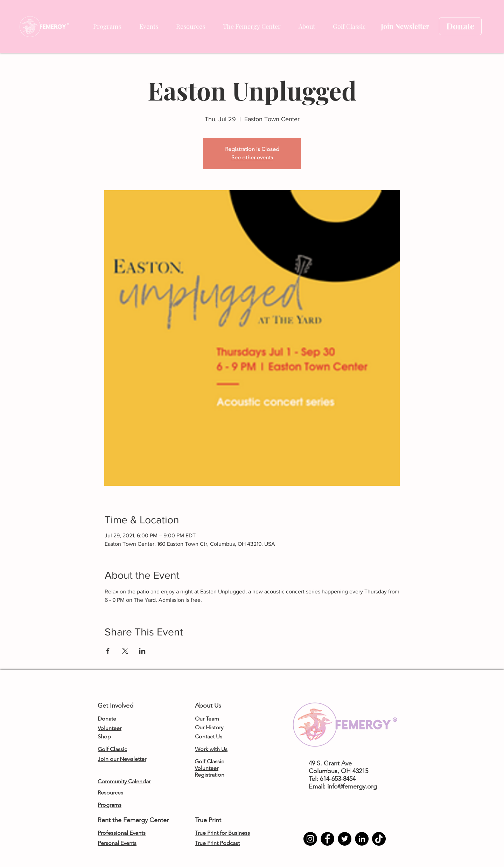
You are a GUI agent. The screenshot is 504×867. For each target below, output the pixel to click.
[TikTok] (379, 839)
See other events (252, 157)
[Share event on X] (125, 651)
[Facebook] (327, 839)
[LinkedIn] (362, 839)
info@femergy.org (352, 786)
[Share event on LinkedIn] (142, 651)
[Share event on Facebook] (108, 651)
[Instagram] (310, 839)
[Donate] (460, 26)
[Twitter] (345, 839)
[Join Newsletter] (405, 26)
